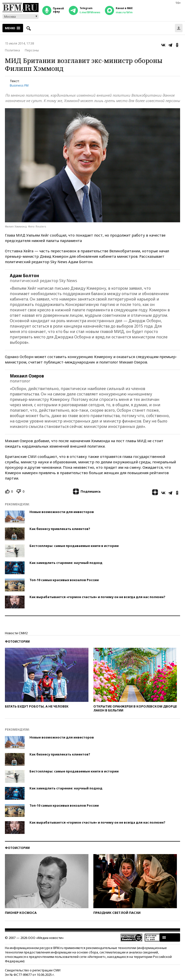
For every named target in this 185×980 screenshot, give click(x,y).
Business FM (19, 85)
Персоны (32, 50)
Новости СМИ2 (16, 633)
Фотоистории (17, 641)
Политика (12, 50)
